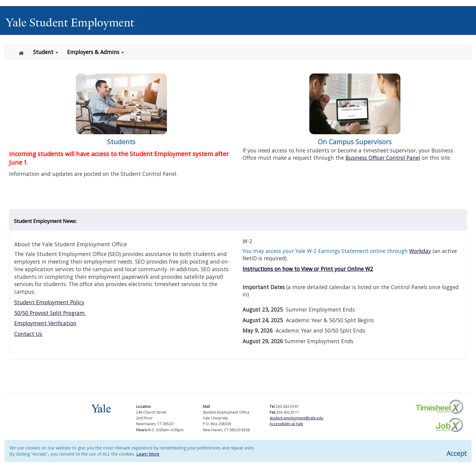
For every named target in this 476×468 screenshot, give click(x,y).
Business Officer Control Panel (383, 158)
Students (121, 142)
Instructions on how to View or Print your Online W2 (308, 269)
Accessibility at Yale (286, 424)
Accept (457, 454)
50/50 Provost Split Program (50, 313)
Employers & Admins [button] (95, 52)
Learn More (148, 454)
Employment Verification (45, 323)
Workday (420, 251)
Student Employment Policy (49, 302)
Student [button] (46, 52)
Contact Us (28, 334)
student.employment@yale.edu (296, 418)
